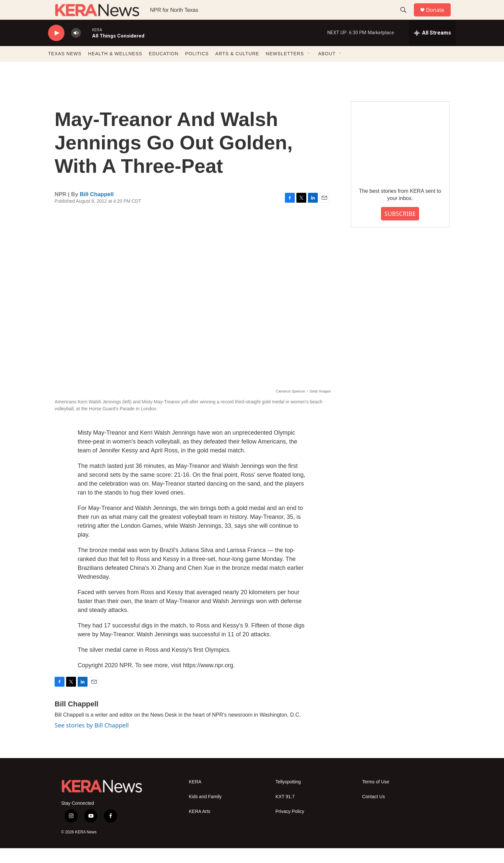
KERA (195, 797)
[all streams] (432, 48)
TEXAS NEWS (65, 68)
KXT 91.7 (285, 812)
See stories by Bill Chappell (92, 740)
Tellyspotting (288, 797)
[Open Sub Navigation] (309, 68)
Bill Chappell (97, 209)
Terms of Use (376, 797)
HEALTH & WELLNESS (115, 68)
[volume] (76, 48)
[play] (56, 48)
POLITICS (197, 68)
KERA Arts (200, 826)
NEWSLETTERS (285, 68)
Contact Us (374, 812)
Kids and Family (205, 812)
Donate (439, 17)
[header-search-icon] (406, 17)
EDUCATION (164, 68)
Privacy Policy (290, 826)
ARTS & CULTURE (237, 68)
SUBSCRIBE (400, 228)
